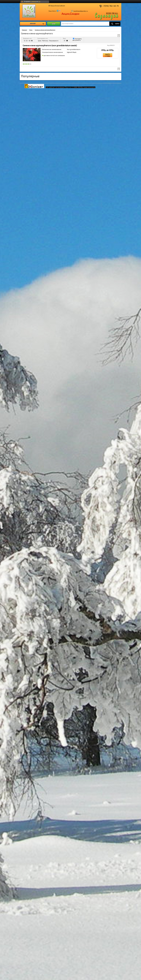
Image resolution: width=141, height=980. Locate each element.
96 (32, 41)
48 (29, 41)
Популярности (54, 41)
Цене (40, 41)
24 (27, 41)
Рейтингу (45, 41)
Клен (31, 30)
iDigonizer (68, 87)
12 (25, 41)
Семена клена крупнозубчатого (45, 30)
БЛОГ (54, 24)
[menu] (33, 24)
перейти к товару (108, 55)
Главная (24, 30)
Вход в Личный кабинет (58, 6)
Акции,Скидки (70, 14)
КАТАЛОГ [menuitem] (37, 24)
